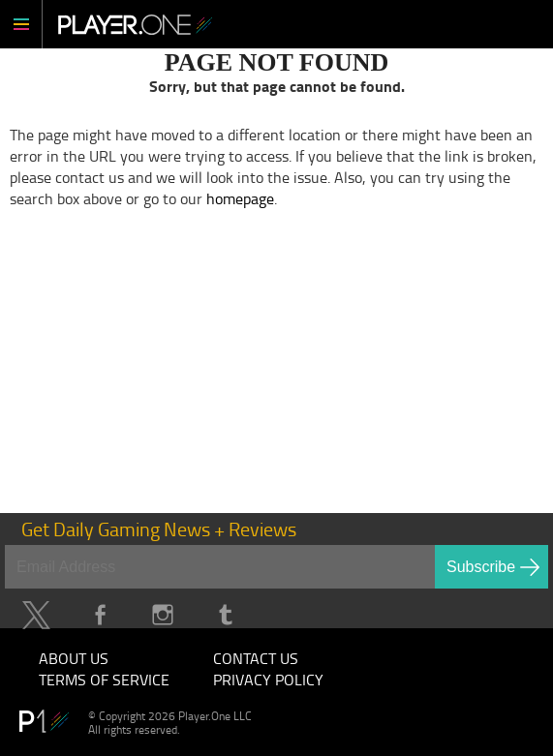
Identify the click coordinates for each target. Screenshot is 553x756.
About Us (74, 658)
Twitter (36, 615)
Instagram (162, 615)
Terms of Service (104, 680)
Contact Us (256, 658)
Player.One (135, 24)
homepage (240, 198)
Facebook (99, 615)
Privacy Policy (268, 680)
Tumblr (225, 615)
